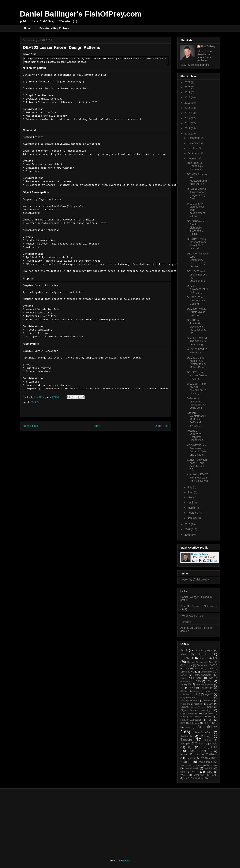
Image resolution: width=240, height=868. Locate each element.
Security (206, 736)
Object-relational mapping (195, 710)
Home (28, 28)
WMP (183, 772)
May (190, 497)
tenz (210, 751)
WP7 (195, 772)
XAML (214, 775)
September (194, 153)
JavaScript (206, 688)
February (193, 513)
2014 (188, 118)
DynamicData (207, 672)
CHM (214, 662)
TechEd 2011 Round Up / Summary (195, 166)
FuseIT (197, 678)
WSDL (184, 775)
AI (212, 651)
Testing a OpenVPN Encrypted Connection (195, 435)
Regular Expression (191, 720)
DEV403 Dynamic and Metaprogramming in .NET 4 (198, 179)
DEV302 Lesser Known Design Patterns (197, 375)
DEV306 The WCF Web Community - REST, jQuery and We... (198, 260)
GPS (198, 681)
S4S (215, 723)
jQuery (184, 691)
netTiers (199, 707)
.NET (184, 650)
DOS (211, 669)
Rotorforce (194, 723)
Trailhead (212, 754)
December (194, 138)
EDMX (184, 675)
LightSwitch (186, 694)
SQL (190, 747)
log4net (209, 694)
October (193, 148)
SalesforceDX (202, 732)
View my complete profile (195, 65)
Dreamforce (187, 672)
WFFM (199, 765)
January (193, 518)
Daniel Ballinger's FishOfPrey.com (81, 14)
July (190, 487)
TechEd (35, 402)
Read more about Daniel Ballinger (205, 57)
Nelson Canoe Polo (192, 616)
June (191, 492)
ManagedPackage (190, 701)
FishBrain (186, 622)
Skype (208, 740)
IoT (182, 688)
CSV (187, 669)
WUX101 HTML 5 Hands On (197, 351)
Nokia (210, 707)
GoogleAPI (185, 681)
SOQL (213, 743)
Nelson (184, 707)
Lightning (209, 691)
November (194, 143)
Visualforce (206, 762)
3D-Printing (201, 651)
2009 (188, 529)
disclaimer (199, 669)
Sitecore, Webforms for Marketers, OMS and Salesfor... (196, 419)
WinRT (209, 768)
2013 (188, 123)
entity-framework (203, 675)
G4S (211, 678)
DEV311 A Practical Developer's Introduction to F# (197, 326)
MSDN (210, 704)
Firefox (184, 678)
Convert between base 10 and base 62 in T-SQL (197, 464)
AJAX (183, 654)
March (192, 508)
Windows (212, 765)
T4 (204, 747)
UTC (202, 758)
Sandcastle (186, 736)
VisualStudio (186, 765)
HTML (210, 681)
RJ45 (183, 723)
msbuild (198, 704)
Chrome (188, 665)
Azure (205, 658)
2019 (188, 92)
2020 (188, 87)
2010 (188, 524)
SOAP (202, 744)
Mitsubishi (185, 704)
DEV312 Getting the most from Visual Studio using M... (196, 244)
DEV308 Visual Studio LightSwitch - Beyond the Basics (196, 228)
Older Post (161, 426)
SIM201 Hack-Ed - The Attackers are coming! (198, 341)
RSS (206, 723)
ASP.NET (187, 658)
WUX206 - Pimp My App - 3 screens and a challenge (197, 388)
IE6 (182, 685)
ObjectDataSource (189, 713)
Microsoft (209, 701)
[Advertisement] (51, 820)
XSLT (186, 778)
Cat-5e (203, 662)
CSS (215, 665)
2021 (188, 82)
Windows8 (192, 768)
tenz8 (184, 754)
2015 (188, 113)
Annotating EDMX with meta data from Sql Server (197, 478)
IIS (189, 684)
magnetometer (188, 697)
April (190, 503)
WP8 (210, 772)
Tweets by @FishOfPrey (195, 580)
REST (210, 720)
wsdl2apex (200, 775)
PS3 (211, 717)
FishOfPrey (208, 46)
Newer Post (30, 426)
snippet (185, 743)
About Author (205, 51)
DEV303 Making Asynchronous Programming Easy (197, 194)
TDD (214, 747)
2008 (188, 535)
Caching (191, 662)
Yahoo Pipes (199, 778)
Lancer (196, 691)
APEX (203, 654)
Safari (188, 728)
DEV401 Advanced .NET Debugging (198, 289)
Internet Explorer (205, 685)
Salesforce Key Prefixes (54, 28)
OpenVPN (208, 713)
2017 (188, 103)
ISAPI (192, 688)
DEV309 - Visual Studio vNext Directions (196, 312)
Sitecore (186, 740)
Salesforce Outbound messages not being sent (196, 403)
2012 (188, 128)
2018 (188, 97)
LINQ (198, 694)
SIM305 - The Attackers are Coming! (196, 300)
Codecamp (202, 665)
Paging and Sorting (191, 717)
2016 (188, 108)
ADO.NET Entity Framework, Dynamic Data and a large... (197, 450)
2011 (188, 134)
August (192, 159)
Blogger (126, 861)
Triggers (190, 758)
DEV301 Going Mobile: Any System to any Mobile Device (197, 362)
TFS (197, 755)
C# (215, 658)
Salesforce (207, 727)
